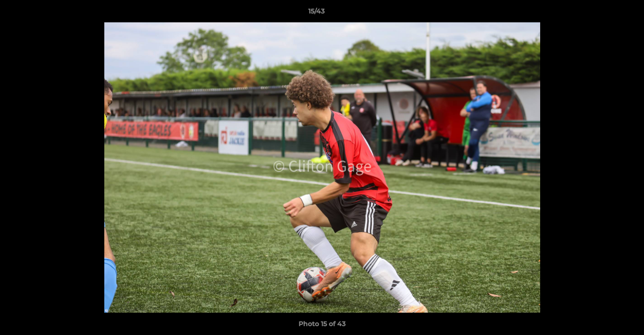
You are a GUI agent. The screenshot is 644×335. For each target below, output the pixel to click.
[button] (605, 13)
